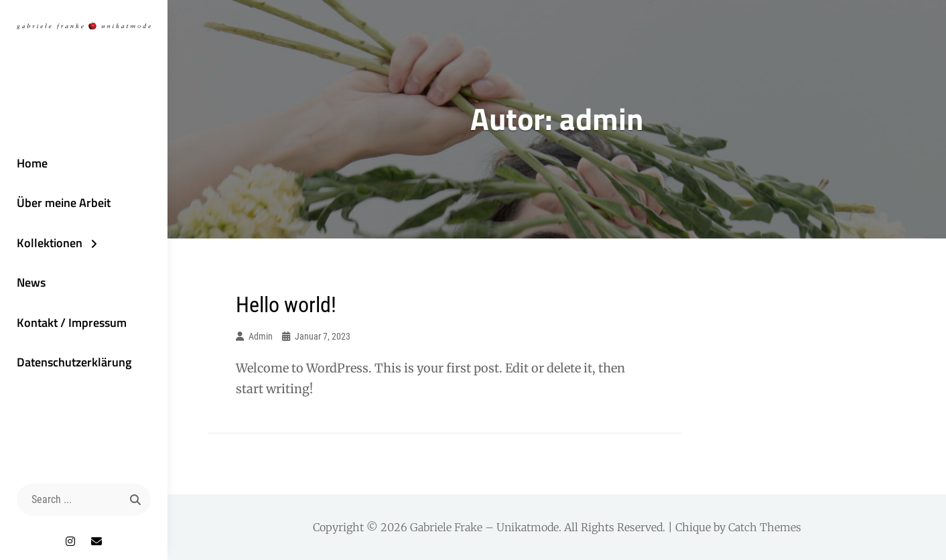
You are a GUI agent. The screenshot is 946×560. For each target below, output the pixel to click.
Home (32, 163)
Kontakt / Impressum (72, 323)
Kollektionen (50, 243)
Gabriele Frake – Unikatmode (484, 527)
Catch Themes (765, 527)
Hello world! (286, 305)
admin (261, 336)
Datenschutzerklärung (74, 362)
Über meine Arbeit (64, 203)
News (31, 282)
